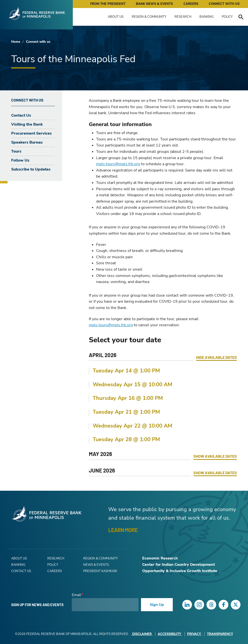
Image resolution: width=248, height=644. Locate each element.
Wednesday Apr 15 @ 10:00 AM (132, 385)
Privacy (194, 634)
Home (16, 42)
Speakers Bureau (27, 142)
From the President (108, 4)
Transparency (220, 634)
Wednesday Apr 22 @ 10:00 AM (132, 426)
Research (183, 17)
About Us (116, 17)
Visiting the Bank (27, 124)
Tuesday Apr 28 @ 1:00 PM (126, 439)
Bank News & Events (154, 4)
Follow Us (20, 160)
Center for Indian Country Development (178, 565)
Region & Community (149, 17)
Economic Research (160, 558)
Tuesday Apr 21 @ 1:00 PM (126, 412)
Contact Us (21, 115)
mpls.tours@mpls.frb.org (118, 164)
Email (76, 595)
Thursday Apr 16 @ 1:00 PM (128, 398)
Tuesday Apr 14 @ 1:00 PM (126, 371)
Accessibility (170, 634)
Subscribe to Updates (31, 169)
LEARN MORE (123, 530)
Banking (207, 17)
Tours (16, 151)
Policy (227, 17)
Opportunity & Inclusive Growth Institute (180, 571)
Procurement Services (31, 133)
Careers (191, 4)
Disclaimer (142, 634)
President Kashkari (100, 571)
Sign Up (157, 605)
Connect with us (38, 42)
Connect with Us (224, 4)
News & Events (96, 565)
